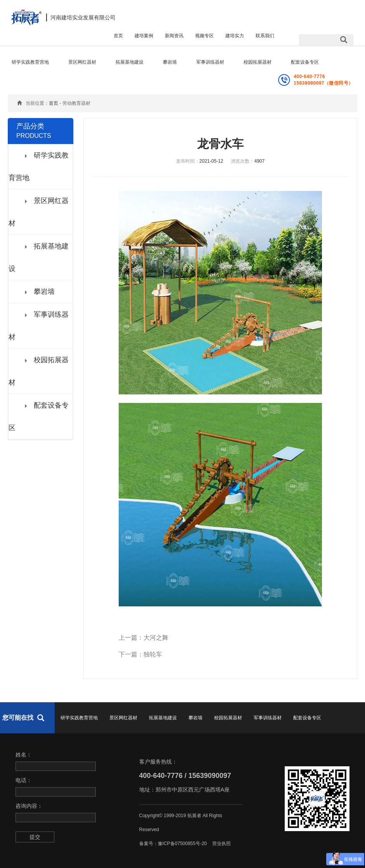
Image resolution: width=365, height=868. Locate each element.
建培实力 (235, 36)
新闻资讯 (174, 36)
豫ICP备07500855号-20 (182, 844)
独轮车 (153, 654)
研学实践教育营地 (30, 62)
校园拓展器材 (258, 62)
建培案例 (144, 36)
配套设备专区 (305, 62)
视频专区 (204, 36)
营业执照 (221, 844)
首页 (118, 36)
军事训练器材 (210, 62)
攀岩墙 (170, 62)
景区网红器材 (82, 62)
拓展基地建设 (130, 62)
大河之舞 (156, 638)
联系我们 (265, 36)
